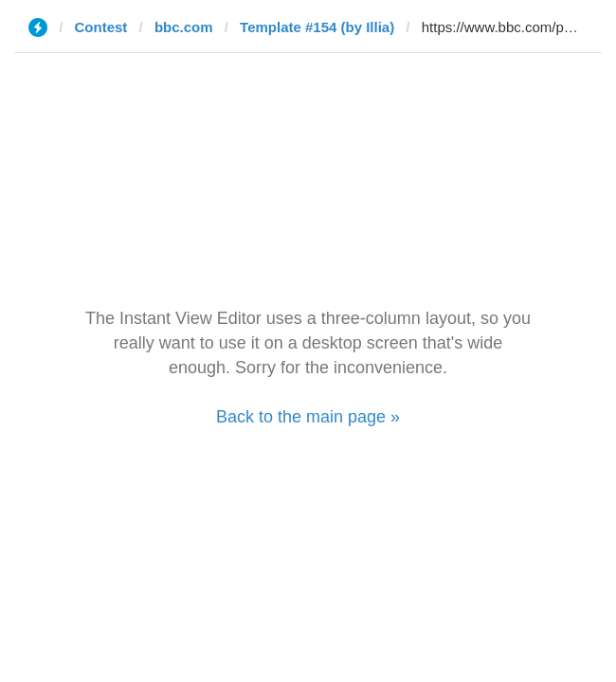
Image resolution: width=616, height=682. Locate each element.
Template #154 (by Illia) (317, 27)
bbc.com (184, 27)
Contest (101, 27)
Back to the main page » (308, 417)
